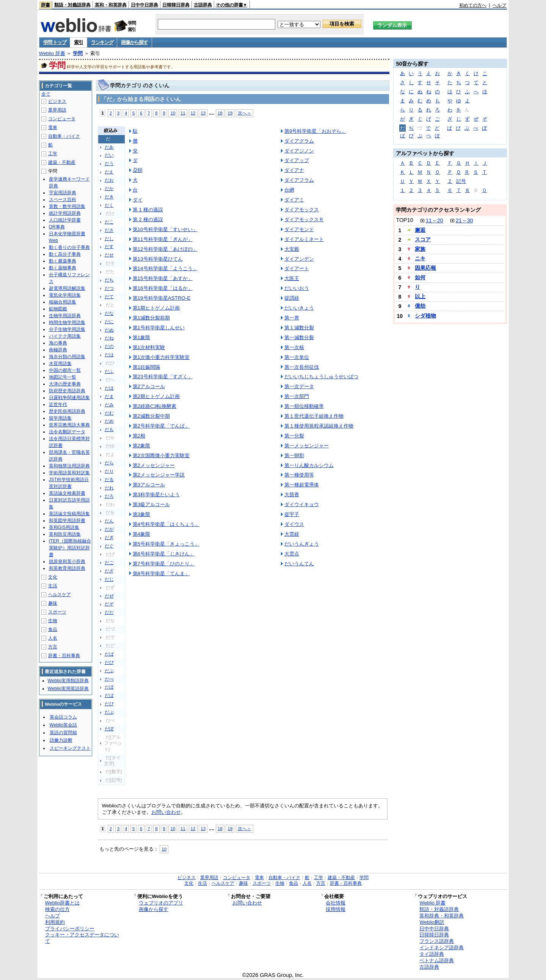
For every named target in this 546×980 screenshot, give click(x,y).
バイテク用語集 (65, 336)
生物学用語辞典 (65, 316)
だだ (109, 612)
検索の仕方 (57, 909)
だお (109, 180)
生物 (53, 621)
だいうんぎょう (302, 544)
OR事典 (57, 227)
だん (109, 521)
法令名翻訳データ (67, 432)
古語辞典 (203, 5)
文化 (53, 577)
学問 (78, 53)
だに (109, 322)
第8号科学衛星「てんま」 (161, 573)
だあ (109, 147)
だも (109, 429)
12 (193, 113)
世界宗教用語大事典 (69, 425)
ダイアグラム (299, 141)
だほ (109, 388)
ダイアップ (297, 160)
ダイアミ (294, 200)
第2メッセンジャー (154, 465)
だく (109, 205)
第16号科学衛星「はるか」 (163, 288)
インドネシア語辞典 (442, 948)
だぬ (109, 330)
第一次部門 (297, 396)
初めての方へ (473, 5)
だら (109, 463)
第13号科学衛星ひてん (158, 259)
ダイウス (294, 524)
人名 (53, 638)
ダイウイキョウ (302, 504)
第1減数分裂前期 (151, 318)
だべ (109, 679)
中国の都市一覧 (65, 370)
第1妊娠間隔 (146, 367)
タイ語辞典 (432, 954)
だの (109, 346)
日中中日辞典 (144, 5)
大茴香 (292, 495)
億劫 (420, 306)
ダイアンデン (299, 259)
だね (109, 338)
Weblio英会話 (63, 725)
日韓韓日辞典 (176, 5)
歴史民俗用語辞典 (67, 411)
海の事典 (58, 343)
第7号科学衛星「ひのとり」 (164, 564)
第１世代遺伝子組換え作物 (314, 416)
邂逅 (420, 230)
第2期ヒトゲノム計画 (156, 396)
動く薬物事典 (63, 268)
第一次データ (299, 386)
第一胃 (292, 318)
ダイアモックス (302, 210)
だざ (109, 571)
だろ (109, 496)
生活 (53, 586)
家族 (420, 249)
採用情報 (336, 909)
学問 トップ (55, 42)
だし (109, 239)
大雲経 (292, 534)
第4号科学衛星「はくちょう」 (166, 524)
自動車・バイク (64, 136)
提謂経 (292, 298)
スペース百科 (63, 200)
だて (109, 297)
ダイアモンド (299, 229)
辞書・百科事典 (64, 656)
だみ (109, 405)
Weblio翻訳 (432, 922)
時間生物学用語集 (67, 322)
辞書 (45, 5)
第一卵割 (294, 455)
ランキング (102, 42)
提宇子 (292, 514)
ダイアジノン (299, 151)
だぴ (109, 704)
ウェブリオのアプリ (161, 903)
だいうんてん (299, 564)
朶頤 (138, 170)
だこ (109, 222)
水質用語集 (60, 363)
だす (109, 247)
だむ (109, 413)
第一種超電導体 (302, 485)
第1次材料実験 (149, 347)
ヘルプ (499, 5)
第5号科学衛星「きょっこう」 (166, 544)
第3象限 (141, 514)
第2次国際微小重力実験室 (161, 455)
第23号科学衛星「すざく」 (163, 377)
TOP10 (404, 220)
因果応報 (425, 268)
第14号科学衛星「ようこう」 (165, 268)
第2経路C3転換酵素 (155, 406)
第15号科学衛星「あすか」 (163, 278)
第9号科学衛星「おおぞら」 (315, 131)
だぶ (109, 671)
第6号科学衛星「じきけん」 (164, 554)
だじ (109, 579)
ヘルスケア (60, 595)
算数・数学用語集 (67, 206)
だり (109, 471)
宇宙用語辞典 (63, 193)
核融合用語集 (63, 302)
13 (203, 113)
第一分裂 (294, 436)
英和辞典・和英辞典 (442, 916)
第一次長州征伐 (302, 367)
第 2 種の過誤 (148, 219)
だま (109, 396)
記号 (461, 181)
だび (109, 662)
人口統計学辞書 (65, 220)
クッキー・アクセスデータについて (82, 938)
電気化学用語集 (65, 295)
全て (46, 94)
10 (173, 113)
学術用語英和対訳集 (69, 473)
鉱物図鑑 (58, 309)
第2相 (139, 436)
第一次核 (294, 347)
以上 (420, 296)
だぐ (109, 546)
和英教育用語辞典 (67, 568)
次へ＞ (245, 113)
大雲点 (292, 554)
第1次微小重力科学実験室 (161, 357)
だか (109, 189)
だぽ (109, 729)
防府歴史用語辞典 (67, 391)
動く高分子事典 (65, 254)
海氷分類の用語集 (67, 357)
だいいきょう (299, 308)
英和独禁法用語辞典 (69, 466)
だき (109, 197)
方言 (53, 647)
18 (220, 113)
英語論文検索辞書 (67, 493)
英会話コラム (63, 717)
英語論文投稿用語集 (69, 514)
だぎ (109, 538)
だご (109, 563)
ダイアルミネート (304, 239)
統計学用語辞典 (65, 213)
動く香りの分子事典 (69, 247)
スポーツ (57, 612)
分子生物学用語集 (67, 329)
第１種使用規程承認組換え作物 (319, 426)
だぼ (109, 687)
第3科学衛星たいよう (156, 495)
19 (230, 113)
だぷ (109, 712)
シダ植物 (425, 316)
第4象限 (141, 534)
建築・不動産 (62, 162)
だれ (109, 488)
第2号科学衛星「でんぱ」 (161, 426)
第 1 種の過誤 (148, 210)
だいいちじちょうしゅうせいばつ (321, 377)
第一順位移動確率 (304, 406)
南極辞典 (58, 350)
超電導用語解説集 (67, 288)
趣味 (53, 603)
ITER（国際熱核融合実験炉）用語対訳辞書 (70, 548)
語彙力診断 (61, 740)
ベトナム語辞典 (437, 960)
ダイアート (297, 268)
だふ (109, 371)
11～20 (435, 220)
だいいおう (297, 288)
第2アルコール (149, 386)
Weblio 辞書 (52, 53)
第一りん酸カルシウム (309, 465)
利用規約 (55, 922)
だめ (109, 421)
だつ (109, 288)
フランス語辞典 (437, 941)
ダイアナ (294, 170)
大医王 (292, 278)
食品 (53, 629)
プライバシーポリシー (70, 929)
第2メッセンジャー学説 (159, 475)
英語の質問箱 (63, 733)
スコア (423, 239)
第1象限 (141, 337)
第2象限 (141, 446)
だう (109, 164)
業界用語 (57, 110)
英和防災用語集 (65, 534)
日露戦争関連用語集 (69, 398)
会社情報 (336, 903)
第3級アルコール (151, 504)
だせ (109, 255)
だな (109, 313)
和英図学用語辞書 (67, 521)
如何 (420, 277)
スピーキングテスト (70, 748)
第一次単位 (297, 357)
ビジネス (57, 101)
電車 (53, 127)
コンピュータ (62, 119)
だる (109, 480)
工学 (53, 154)
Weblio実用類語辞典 (68, 681)
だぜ (109, 596)
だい (109, 155)
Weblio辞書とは (62, 903)
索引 (78, 42)
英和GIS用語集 (64, 527)
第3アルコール (149, 485)
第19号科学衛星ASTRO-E (162, 298)
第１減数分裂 (299, 328)
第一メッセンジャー (307, 446)
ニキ (420, 258)
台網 (289, 190)
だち (109, 280)
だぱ (109, 695)
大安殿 (292, 249)
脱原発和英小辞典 (67, 562)
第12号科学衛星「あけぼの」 (165, 249)
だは (109, 355)
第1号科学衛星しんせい (159, 328)
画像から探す (134, 42)
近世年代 (58, 404)
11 (183, 113)
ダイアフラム (299, 180)
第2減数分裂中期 (151, 416)
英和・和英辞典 (111, 5)
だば (109, 654)
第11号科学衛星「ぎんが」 (163, 239)
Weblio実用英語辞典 (68, 689)
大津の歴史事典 (65, 384)
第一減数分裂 (299, 337)
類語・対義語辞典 (72, 5)
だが (109, 529)
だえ (109, 172)
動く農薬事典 (63, 261)
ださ (109, 230)
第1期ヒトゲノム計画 (156, 308)
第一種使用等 (299, 475)
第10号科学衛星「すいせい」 (165, 229)
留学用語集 (60, 418)
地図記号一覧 (63, 377)
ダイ (138, 200)
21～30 (464, 220)
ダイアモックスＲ (304, 219)
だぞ (109, 604)
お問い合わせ (166, 812)
